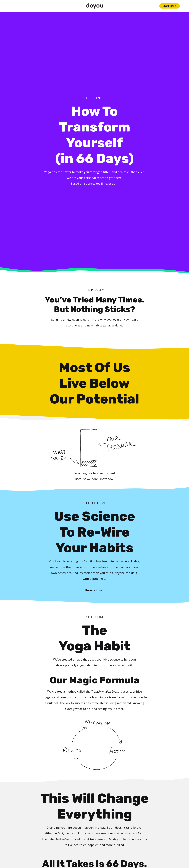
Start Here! (170, 6)
